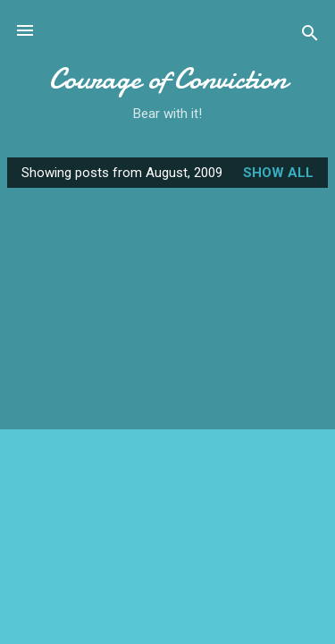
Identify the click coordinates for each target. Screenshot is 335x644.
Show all (278, 173)
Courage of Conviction (168, 79)
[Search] (310, 36)
